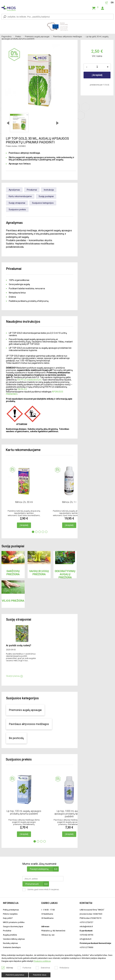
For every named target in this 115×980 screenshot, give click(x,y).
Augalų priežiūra (10, 935)
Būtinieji (7, 968)
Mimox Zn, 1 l (69, 502)
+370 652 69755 (86, 935)
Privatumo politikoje (42, 961)
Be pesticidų (16, 738)
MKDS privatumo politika (14, 922)
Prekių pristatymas (11, 910)
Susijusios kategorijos (43, 203)
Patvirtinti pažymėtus (15, 975)
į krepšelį (97, 75)
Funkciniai (24, 968)
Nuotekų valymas (10, 943)
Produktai (7, 931)
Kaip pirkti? (8, 918)
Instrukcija (49, 190)
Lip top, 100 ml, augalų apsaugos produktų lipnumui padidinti (24, 812)
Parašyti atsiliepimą (44, 869)
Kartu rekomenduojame (20, 196)
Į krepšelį (24, 525)
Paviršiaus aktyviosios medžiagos (69, 37)
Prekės (19, 37)
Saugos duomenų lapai (13, 926)
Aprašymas (14, 190)
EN (112, 3)
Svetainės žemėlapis (12, 947)
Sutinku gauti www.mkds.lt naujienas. (41, 890)
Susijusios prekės (17, 209)
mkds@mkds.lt (86, 926)
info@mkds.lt (86, 939)
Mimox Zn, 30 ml (24, 502)
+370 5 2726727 (86, 922)
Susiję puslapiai (46, 196)
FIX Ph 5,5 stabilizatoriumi (29, 380)
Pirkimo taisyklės (10, 914)
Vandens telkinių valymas (14, 939)
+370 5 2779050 (86, 947)
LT (107, 3)
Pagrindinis (8, 37)
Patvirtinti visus (40, 975)
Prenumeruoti (37, 884)
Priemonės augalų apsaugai (38, 37)
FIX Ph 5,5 (22, 389)
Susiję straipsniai (17, 203)
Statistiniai (43, 968)
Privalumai (32, 190)
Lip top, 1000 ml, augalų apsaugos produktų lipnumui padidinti (69, 814)
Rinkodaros (62, 968)
